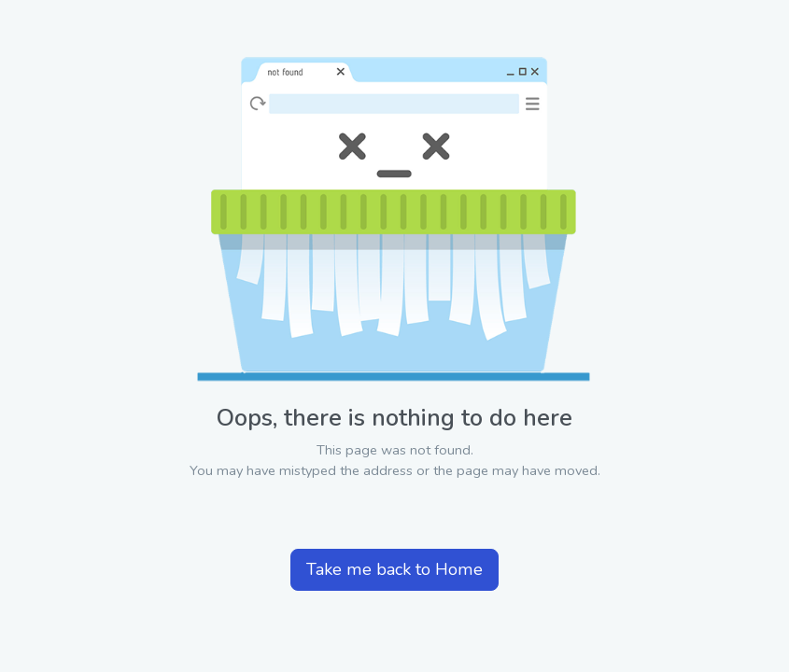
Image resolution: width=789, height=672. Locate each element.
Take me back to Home (394, 569)
